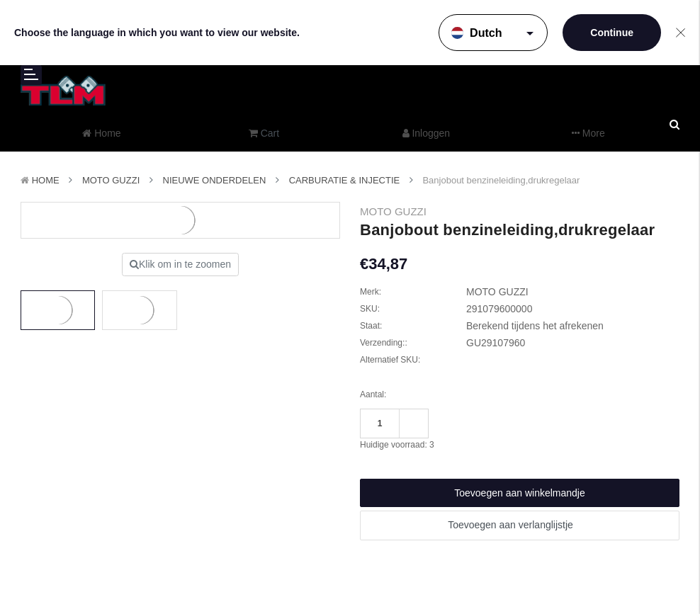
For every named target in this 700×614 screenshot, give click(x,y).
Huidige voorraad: (397, 445)
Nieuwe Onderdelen (215, 180)
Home (46, 180)
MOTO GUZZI (111, 180)
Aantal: (373, 394)
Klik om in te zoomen (180, 264)
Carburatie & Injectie (345, 180)
